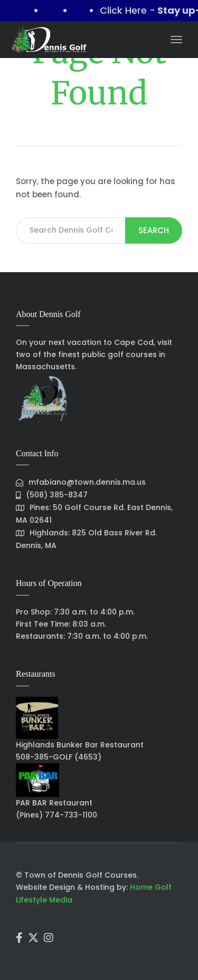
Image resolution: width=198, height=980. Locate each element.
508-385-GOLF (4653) (59, 757)
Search (154, 230)
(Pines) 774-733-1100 (56, 815)
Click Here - (131, 10)
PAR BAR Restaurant (54, 803)
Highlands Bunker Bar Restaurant (80, 745)
